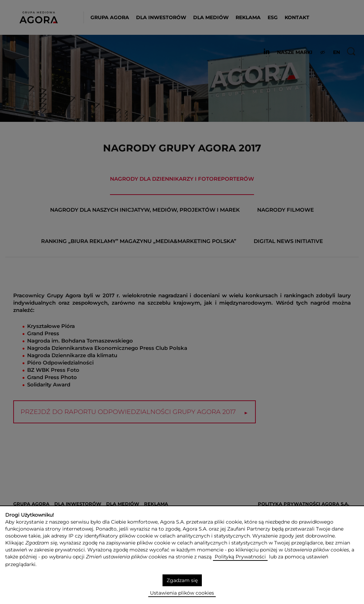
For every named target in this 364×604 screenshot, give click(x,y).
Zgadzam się (182, 580)
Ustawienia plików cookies (182, 593)
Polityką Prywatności (240, 557)
